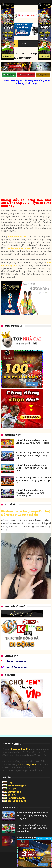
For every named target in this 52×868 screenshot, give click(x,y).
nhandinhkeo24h (17, 237)
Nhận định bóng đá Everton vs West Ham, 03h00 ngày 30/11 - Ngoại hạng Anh (31, 493)
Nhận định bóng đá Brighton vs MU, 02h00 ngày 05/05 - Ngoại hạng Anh (33, 455)
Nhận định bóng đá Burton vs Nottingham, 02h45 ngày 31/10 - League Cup (33, 828)
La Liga (12, 789)
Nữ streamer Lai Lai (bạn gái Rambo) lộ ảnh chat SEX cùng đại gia (26, 513)
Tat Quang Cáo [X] (44, 838)
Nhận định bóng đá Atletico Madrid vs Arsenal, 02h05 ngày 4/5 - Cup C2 (33, 480)
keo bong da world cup (19, 248)
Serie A (12, 795)
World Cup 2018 (17, 801)
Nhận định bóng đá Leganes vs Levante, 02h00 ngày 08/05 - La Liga (32, 468)
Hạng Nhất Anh (16, 798)
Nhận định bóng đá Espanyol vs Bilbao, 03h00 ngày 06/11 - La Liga (33, 441)
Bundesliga (14, 792)
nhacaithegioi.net (27, 764)
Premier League (17, 786)
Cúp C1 (12, 783)
